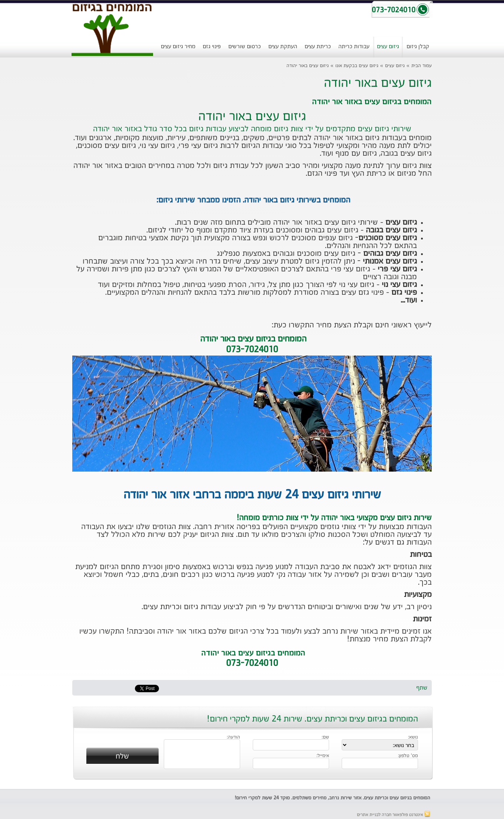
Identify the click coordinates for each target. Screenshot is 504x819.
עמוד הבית (422, 66)
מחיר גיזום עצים (178, 47)
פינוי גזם (212, 47)
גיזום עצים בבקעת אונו (357, 66)
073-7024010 (252, 664)
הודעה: (233, 737)
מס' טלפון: (408, 756)
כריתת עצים (318, 47)
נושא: (413, 737)
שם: (325, 737)
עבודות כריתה (354, 47)
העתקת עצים (283, 47)
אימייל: (323, 756)
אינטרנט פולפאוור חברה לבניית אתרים (394, 815)
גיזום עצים (388, 47)
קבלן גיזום (418, 47)
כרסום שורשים (245, 47)
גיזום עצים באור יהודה (308, 66)
